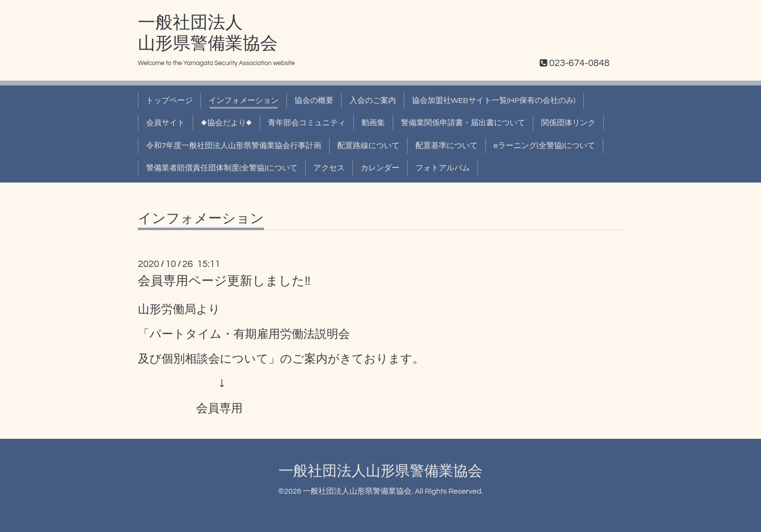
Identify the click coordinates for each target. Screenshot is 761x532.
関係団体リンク (568, 123)
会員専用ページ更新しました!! (224, 281)
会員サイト (165, 123)
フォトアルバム (443, 168)
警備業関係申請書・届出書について (463, 123)
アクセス (329, 168)
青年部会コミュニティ (307, 123)
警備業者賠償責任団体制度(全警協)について (222, 168)
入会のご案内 (373, 100)
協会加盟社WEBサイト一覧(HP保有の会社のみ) (494, 100)
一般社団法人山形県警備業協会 (380, 471)
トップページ (169, 100)
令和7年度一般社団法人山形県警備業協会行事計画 (234, 146)
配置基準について (447, 146)
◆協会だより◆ (226, 123)
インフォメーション (244, 100)
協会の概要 (314, 100)
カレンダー (380, 168)
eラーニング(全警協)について (544, 146)
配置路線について (368, 146)
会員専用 (219, 408)
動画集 (373, 123)
